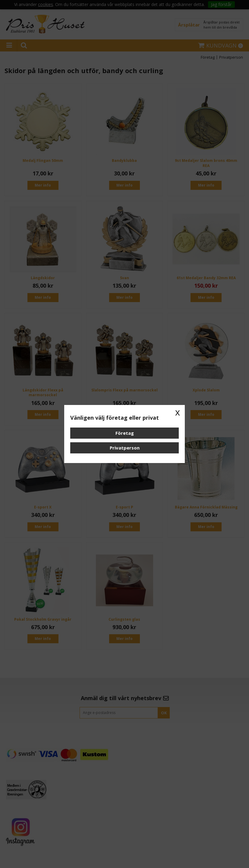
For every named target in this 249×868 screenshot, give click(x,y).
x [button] (178, 412)
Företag (125, 433)
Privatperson (125, 448)
